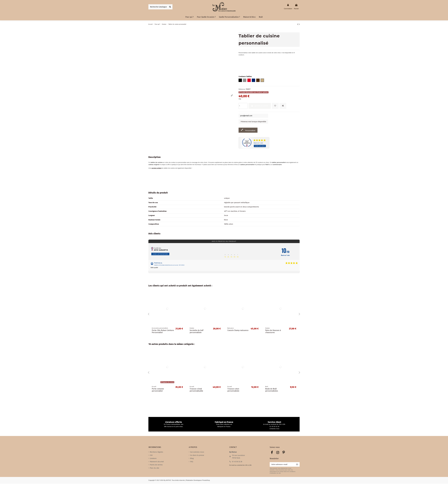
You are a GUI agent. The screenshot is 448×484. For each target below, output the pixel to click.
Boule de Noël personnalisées (272, 390)
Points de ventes (156, 465)
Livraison (153, 459)
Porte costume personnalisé (158, 390)
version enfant (156, 168)
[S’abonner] (297, 465)
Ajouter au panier (260, 106)
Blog (192, 459)
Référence (242, 89)
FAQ (192, 462)
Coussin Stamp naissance (238, 331)
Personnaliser (248, 130)
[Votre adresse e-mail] (282, 465)
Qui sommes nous (197, 452)
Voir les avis (260, 146)
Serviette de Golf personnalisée (197, 332)
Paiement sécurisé (157, 462)
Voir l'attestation (160, 254)
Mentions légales (156, 452)
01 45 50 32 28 (237, 462)
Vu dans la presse (197, 455)
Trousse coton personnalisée (233, 390)
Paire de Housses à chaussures (273, 332)
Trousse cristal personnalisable (196, 390)
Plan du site (154, 468)
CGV (151, 455)
